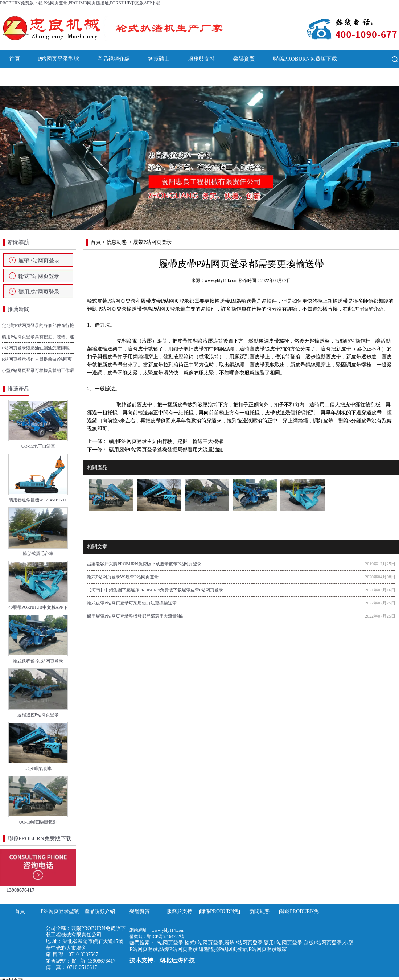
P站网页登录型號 (59, 59)
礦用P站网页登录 (39, 292)
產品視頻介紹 (114, 59)
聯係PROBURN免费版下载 (305, 59)
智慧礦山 (159, 59)
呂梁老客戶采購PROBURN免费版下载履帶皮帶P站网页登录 (144, 564)
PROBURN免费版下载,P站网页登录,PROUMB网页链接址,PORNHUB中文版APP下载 (80, 3)
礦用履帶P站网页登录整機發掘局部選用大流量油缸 (165, 450)
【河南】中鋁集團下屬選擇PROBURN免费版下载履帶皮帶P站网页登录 (155, 590)
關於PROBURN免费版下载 (81, 77)
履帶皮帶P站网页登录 (165, 301)
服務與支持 (201, 59)
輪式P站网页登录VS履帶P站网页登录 (123, 577)
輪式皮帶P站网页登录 (111, 301)
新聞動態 (20, 77)
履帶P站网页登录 (39, 261)
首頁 (15, 59)
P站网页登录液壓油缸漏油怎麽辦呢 (36, 348)
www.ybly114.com (221, 280)
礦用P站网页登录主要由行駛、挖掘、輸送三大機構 (165, 441)
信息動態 (116, 242)
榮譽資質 (244, 59)
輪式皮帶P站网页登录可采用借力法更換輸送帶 (132, 603)
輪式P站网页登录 (39, 276)
